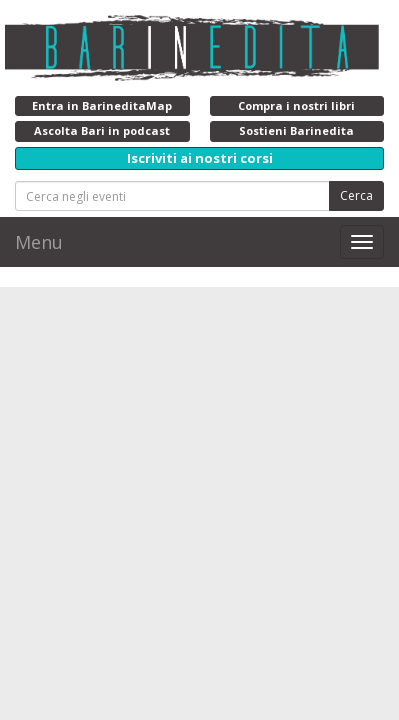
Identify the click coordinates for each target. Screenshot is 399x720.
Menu (39, 242)
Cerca (356, 195)
